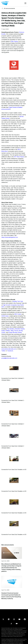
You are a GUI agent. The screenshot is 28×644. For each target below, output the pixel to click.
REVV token (18, 314)
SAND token (5, 316)
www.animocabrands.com (9, 349)
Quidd (3, 331)
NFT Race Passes (19, 157)
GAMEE (8, 331)
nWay (12, 331)
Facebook (10, 351)
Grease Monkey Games (15, 332)
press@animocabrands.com (9, 358)
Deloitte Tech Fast (18, 301)
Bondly (21, 331)
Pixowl (16, 331)
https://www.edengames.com (10, 237)
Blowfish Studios (20, 329)
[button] (25, 3)
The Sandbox (11, 329)
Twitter (3, 351)
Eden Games (14, 41)
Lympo (3, 332)
